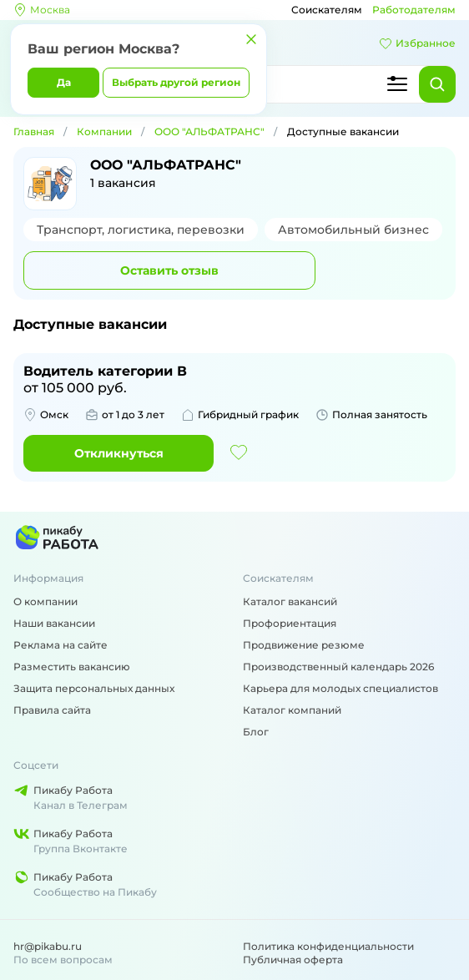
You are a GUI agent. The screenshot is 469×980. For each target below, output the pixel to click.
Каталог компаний (292, 710)
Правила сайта (52, 710)
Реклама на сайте (61, 645)
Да (64, 82)
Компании (104, 131)
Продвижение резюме (304, 645)
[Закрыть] (251, 39)
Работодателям (414, 10)
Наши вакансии (54, 623)
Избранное (417, 43)
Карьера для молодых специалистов (340, 688)
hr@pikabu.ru (48, 946)
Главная (34, 131)
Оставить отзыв (169, 270)
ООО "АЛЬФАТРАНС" (209, 131)
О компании (45, 601)
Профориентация (290, 623)
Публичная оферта (293, 960)
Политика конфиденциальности (328, 946)
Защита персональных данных (94, 688)
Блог (256, 732)
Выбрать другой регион (176, 82)
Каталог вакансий (290, 601)
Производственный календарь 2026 (338, 667)
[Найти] (437, 84)
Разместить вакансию (72, 667)
